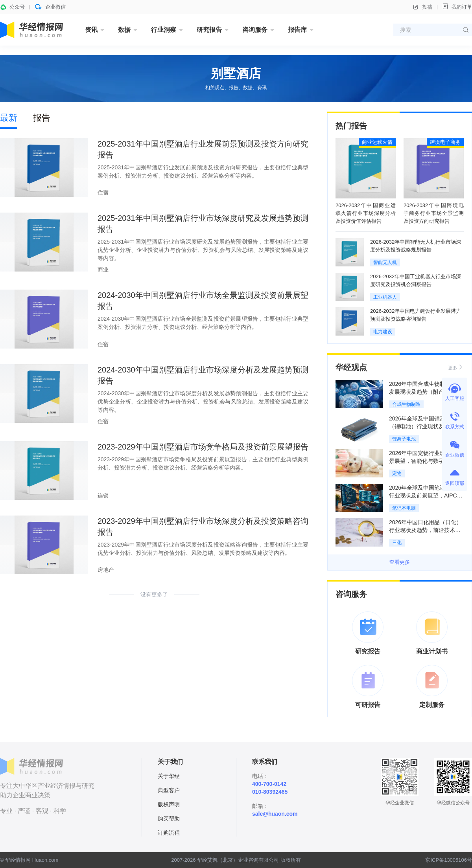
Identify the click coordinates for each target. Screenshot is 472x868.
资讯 (91, 30)
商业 (103, 270)
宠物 (397, 473)
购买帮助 (169, 818)
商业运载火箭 (377, 142)
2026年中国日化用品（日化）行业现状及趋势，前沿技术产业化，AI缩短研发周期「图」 (425, 530)
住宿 (103, 193)
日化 (397, 543)
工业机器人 (385, 297)
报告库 (297, 30)
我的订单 (457, 6)
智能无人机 (385, 262)
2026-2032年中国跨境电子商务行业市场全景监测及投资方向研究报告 (434, 213)
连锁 (103, 495)
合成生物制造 (406, 404)
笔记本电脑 (404, 508)
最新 (9, 118)
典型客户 (169, 790)
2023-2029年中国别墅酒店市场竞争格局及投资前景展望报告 (203, 447)
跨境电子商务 (445, 142)
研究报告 (209, 30)
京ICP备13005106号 (449, 860)
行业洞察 (164, 30)
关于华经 (169, 776)
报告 (42, 118)
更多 (456, 367)
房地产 (106, 570)
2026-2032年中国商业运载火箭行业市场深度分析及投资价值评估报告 (366, 213)
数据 (124, 30)
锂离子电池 (404, 439)
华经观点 (351, 367)
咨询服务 (255, 30)
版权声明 (169, 804)
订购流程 (169, 833)
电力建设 (383, 332)
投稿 (422, 7)
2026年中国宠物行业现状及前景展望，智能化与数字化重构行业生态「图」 (425, 461)
